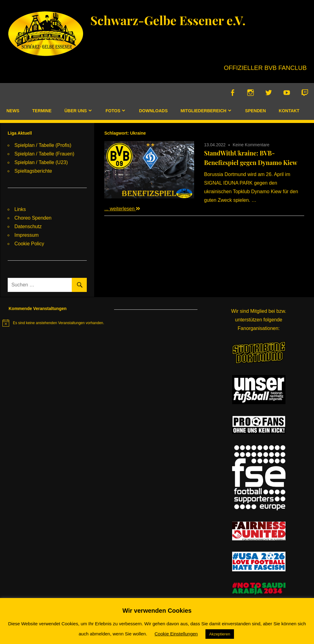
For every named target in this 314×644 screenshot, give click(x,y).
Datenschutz (28, 226)
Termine (42, 111)
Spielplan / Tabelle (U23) (41, 162)
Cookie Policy (29, 244)
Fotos (113, 111)
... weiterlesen (122, 209)
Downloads (153, 111)
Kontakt (289, 111)
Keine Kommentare (251, 145)
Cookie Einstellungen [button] (176, 634)
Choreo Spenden (33, 218)
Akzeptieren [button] (220, 634)
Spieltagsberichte (33, 171)
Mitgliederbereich (203, 111)
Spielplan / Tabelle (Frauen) (44, 154)
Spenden (255, 111)
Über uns (76, 111)
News (13, 111)
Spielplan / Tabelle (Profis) (43, 145)
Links (20, 209)
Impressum (27, 235)
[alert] (53, 323)
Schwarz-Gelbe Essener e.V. (168, 20)
